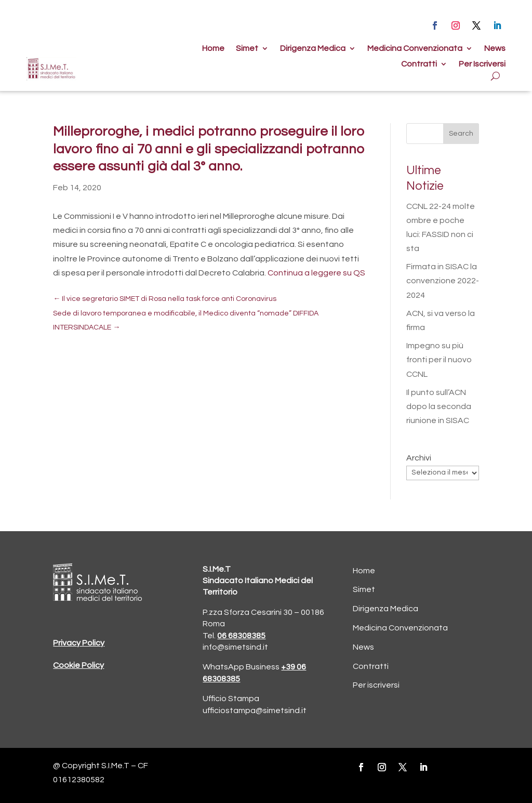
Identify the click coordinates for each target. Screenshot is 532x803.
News (495, 49)
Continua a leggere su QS (316, 273)
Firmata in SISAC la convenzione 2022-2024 (443, 281)
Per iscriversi (376, 685)
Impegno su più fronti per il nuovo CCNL (439, 360)
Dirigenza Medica (313, 49)
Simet (247, 49)
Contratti (419, 64)
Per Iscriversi (482, 64)
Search (461, 134)
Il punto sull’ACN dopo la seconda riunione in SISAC (439, 406)
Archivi (419, 458)
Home (213, 49)
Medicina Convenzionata (415, 49)
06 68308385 (241, 636)
